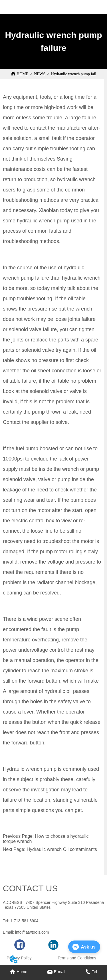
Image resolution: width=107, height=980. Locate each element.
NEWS (40, 74)
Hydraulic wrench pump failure (76, 74)
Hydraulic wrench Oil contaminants (62, 849)
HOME (22, 74)
